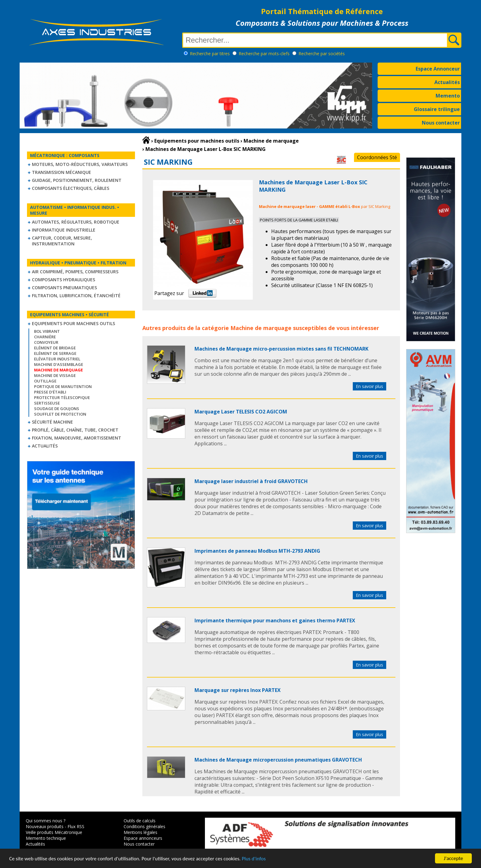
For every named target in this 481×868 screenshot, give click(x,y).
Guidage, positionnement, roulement (77, 180)
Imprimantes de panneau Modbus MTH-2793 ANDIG (257, 551)
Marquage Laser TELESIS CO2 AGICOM (241, 412)
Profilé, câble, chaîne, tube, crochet (75, 430)
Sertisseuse (47, 403)
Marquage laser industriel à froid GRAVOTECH (251, 481)
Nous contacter (441, 123)
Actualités (447, 82)
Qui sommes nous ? (46, 821)
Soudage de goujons (57, 409)
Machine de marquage (261, 328)
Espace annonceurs (143, 838)
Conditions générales (144, 826)
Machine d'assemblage (59, 364)
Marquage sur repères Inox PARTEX (238, 690)
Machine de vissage (55, 375)
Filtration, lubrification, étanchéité (76, 296)
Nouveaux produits (45, 826)
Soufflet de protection (60, 414)
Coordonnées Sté (377, 157)
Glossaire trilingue (437, 109)
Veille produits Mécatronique (54, 832)
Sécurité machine (52, 422)
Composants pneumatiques (64, 288)
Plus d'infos (254, 859)
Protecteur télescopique (62, 398)
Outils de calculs (140, 821)
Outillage (45, 381)
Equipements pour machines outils (73, 323)
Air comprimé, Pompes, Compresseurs (75, 272)
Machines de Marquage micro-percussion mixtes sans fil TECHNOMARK (281, 349)
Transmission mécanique (62, 172)
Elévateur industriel (57, 359)
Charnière (45, 337)
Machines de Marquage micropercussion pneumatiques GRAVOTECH (278, 760)
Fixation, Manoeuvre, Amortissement (77, 438)
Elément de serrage (55, 353)
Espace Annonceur (438, 69)
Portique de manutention (63, 386)
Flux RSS (76, 826)
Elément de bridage (55, 348)
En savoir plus (369, 386)
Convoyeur (46, 342)
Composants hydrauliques (63, 280)
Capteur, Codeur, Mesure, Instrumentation (62, 241)
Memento (448, 96)
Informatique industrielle (64, 230)
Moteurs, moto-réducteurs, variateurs (80, 164)
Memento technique (46, 838)
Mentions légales (140, 832)
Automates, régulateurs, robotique (76, 222)
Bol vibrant (47, 331)
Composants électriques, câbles (71, 188)
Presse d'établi (50, 392)
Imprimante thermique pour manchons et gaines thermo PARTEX (275, 620)
